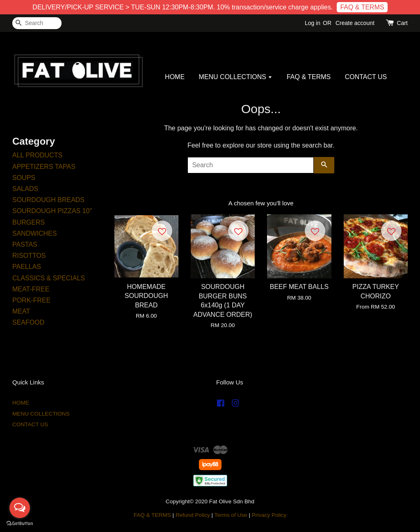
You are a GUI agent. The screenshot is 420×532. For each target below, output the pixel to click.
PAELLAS (27, 267)
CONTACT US (366, 77)
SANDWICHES (34, 233)
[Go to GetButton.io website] (20, 524)
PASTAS (25, 244)
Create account (355, 23)
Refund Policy (193, 515)
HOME (175, 77)
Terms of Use (231, 515)
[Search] (37, 23)
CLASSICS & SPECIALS (49, 278)
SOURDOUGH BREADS (48, 200)
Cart (402, 23)
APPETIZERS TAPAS (44, 167)
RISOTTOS (29, 256)
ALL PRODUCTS (37, 155)
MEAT (21, 311)
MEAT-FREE (31, 289)
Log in (313, 23)
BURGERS (29, 222)
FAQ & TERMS (362, 7)
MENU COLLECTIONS (236, 77)
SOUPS (24, 178)
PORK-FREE (31, 300)
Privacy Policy (269, 515)
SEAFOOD (28, 322)
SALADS (25, 189)
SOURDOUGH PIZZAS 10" (52, 211)
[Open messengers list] (20, 508)
